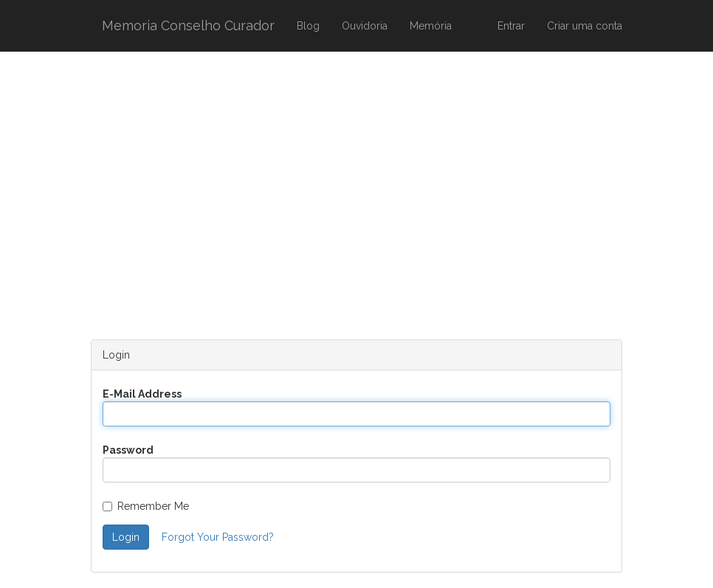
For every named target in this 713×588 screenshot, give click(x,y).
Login (126, 537)
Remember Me (146, 506)
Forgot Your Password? (218, 537)
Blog (308, 26)
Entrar (511, 26)
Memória (431, 26)
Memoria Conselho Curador (188, 25)
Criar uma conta (585, 26)
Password (128, 450)
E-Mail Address (142, 394)
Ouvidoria (365, 26)
